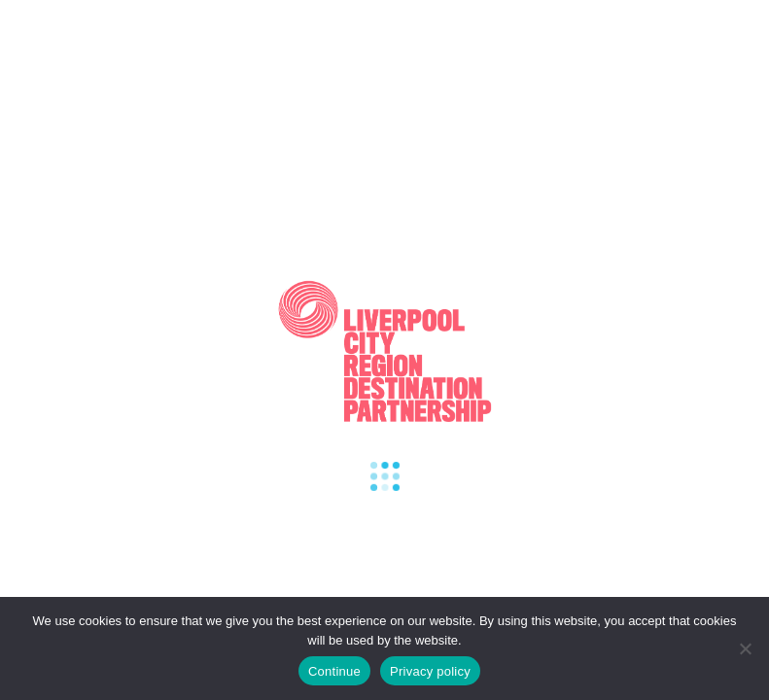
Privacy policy (430, 671)
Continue (334, 671)
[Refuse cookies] (745, 648)
